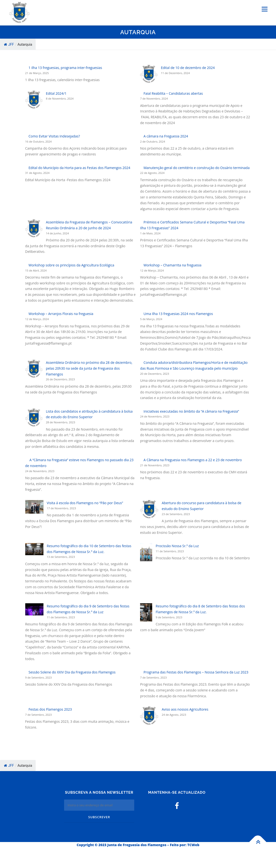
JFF (9, 44)
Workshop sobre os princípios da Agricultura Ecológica (71, 265)
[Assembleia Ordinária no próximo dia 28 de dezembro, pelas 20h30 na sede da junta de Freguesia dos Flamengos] (34, 369)
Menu (264, 9)
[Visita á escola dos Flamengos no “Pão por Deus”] (34, 507)
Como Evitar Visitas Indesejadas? (54, 136)
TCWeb (193, 845)
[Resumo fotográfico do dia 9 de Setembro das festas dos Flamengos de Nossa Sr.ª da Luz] (34, 609)
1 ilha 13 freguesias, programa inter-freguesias (65, 68)
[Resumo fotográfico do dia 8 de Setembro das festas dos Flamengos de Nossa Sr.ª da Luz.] (146, 612)
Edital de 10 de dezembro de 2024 (188, 68)
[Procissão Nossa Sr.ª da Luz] (146, 552)
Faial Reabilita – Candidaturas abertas (173, 93)
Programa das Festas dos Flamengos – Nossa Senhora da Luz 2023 (196, 672)
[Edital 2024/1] (34, 100)
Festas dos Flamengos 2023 (50, 709)
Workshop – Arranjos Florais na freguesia (61, 314)
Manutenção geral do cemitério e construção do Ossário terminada (197, 168)
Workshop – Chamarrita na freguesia (172, 265)
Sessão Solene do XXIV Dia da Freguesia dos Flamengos (72, 672)
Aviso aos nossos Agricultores (185, 709)
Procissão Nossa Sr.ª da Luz (177, 546)
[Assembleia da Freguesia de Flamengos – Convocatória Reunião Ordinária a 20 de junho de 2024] (34, 228)
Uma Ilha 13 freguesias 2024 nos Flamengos (178, 314)
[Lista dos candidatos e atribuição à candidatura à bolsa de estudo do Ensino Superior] (34, 418)
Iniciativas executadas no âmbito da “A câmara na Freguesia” (191, 411)
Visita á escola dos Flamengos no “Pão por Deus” (85, 503)
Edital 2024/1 (56, 93)
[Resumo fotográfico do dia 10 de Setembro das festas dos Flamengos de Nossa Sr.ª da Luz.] (34, 549)
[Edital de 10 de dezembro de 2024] (149, 74)
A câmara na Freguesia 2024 (166, 136)
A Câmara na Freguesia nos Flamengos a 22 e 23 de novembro (193, 460)
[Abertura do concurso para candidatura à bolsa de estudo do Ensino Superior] (149, 509)
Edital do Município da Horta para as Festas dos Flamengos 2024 (79, 168)
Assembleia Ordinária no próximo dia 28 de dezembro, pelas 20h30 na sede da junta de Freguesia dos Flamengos (89, 368)
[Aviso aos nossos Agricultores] (149, 716)
